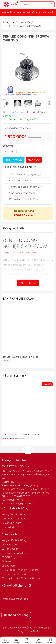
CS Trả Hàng (8, 561)
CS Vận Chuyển (10, 549)
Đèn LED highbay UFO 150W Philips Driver (22, 435)
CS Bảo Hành (9, 566)
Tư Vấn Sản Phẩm (11, 523)
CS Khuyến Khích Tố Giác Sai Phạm (21, 578)
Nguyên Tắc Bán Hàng (14, 540)
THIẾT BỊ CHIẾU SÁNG (27, 12)
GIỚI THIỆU (7, 12)
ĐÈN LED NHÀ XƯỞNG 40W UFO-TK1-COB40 (22, 357)
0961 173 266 (24, 215)
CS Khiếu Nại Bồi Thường (15, 574)
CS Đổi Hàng (8, 557)
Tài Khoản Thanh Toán (14, 519)
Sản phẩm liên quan (19, 298)
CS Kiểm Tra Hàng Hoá (14, 553)
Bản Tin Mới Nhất (11, 527)
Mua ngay (34, 160)
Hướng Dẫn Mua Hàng (14, 514)
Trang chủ (8, 22)
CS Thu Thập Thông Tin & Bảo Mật (20, 570)
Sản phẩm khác (15, 376)
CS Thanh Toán (10, 544)
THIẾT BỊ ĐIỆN (48, 12)
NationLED (24, 22)
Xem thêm (28, 283)
